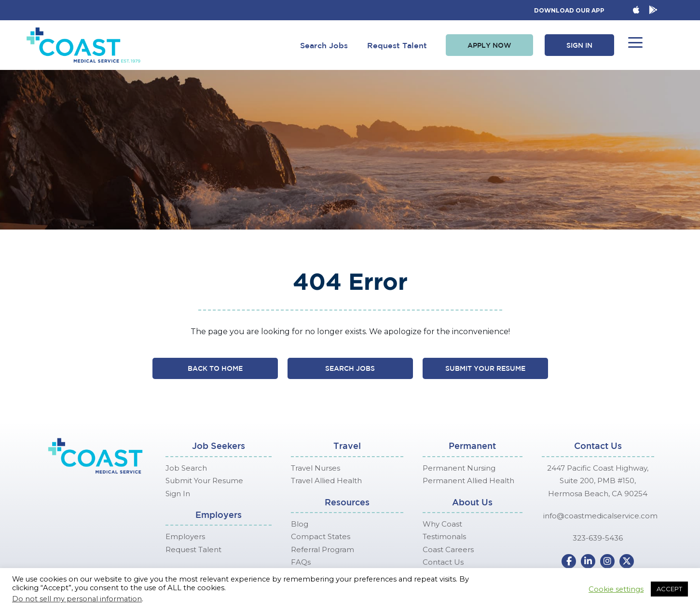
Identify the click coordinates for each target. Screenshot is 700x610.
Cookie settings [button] (616, 589)
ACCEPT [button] (669, 589)
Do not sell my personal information (77, 599)
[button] (489, 45)
